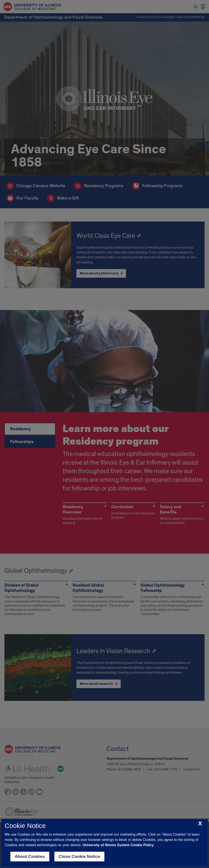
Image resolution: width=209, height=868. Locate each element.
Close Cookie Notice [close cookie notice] (79, 856)
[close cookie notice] (200, 824)
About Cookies (30, 856)
